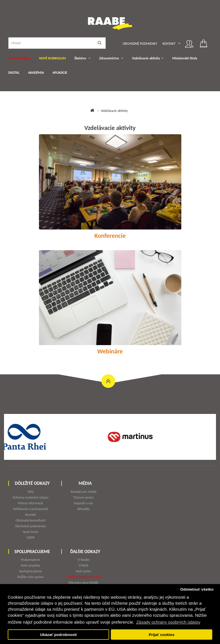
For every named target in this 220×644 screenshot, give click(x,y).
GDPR (31, 538)
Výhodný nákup (19, 58)
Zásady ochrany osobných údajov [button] (168, 622)
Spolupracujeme (31, 571)
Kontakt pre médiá (84, 492)
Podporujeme (30, 560)
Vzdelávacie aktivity (146, 58)
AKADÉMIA (36, 73)
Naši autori (84, 571)
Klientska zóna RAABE (84, 583)
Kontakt (169, 44)
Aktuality (84, 509)
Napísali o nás (84, 503)
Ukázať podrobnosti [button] (58, 635)
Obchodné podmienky (140, 44)
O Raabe (84, 560)
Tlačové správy (84, 497)
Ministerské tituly (185, 58)
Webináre (110, 351)
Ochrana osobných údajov (31, 497)
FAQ (31, 492)
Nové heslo (30, 532)
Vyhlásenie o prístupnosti (31, 509)
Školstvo (80, 58)
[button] (179, 44)
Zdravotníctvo (109, 58)
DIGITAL (14, 73)
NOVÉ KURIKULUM (52, 58)
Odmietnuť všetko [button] (197, 589)
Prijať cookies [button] (162, 635)
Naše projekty (31, 565)
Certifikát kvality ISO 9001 (84, 577)
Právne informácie (30, 503)
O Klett (84, 565)
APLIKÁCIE (60, 73)
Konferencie (110, 236)
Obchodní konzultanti (31, 520)
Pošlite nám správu (31, 577)
